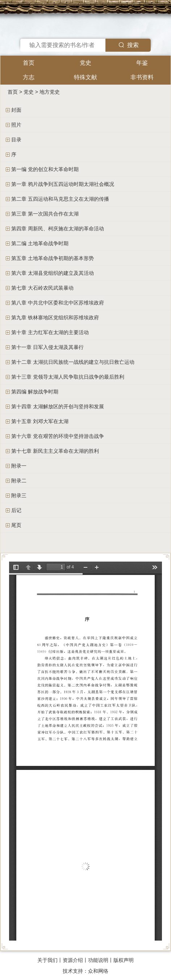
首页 (29, 63)
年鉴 (142, 63)
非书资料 (142, 77)
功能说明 (98, 960)
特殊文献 (85, 77)
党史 (85, 63)
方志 (29, 77)
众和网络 (98, 971)
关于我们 (47, 960)
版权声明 (124, 960)
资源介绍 (73, 960)
